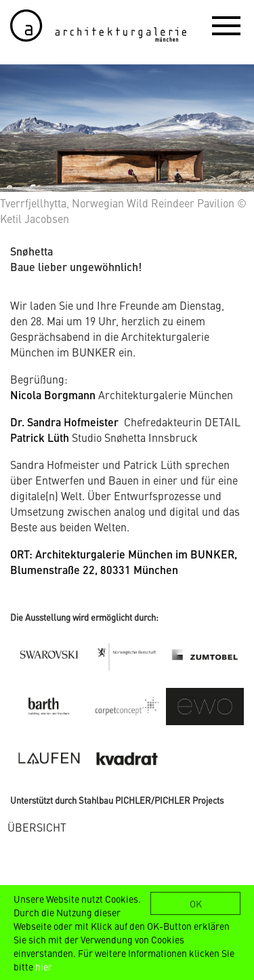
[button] (226, 25)
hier (44, 966)
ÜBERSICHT (37, 827)
